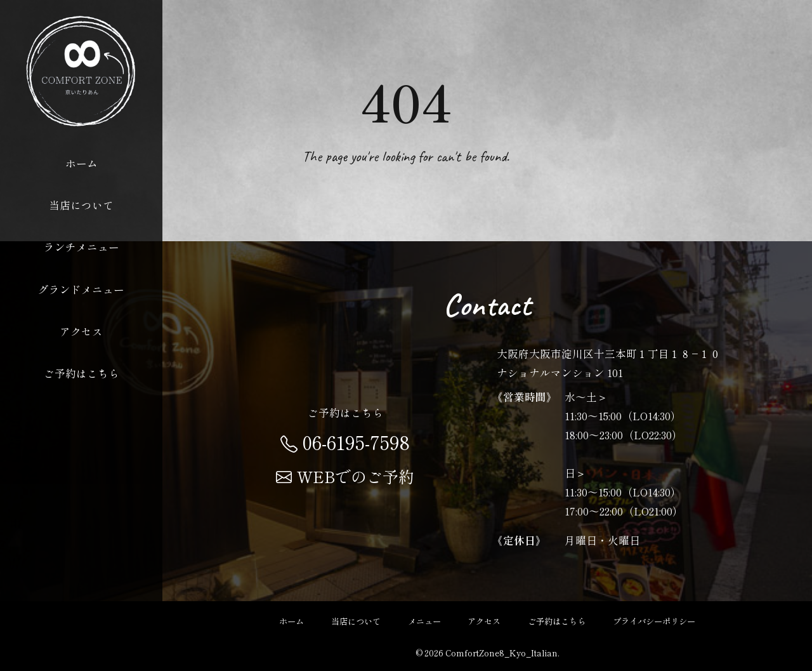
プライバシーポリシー (654, 621)
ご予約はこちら (82, 373)
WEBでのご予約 (345, 476)
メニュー (424, 621)
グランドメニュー (81, 289)
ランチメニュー (82, 247)
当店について (81, 205)
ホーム (82, 163)
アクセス (81, 331)
